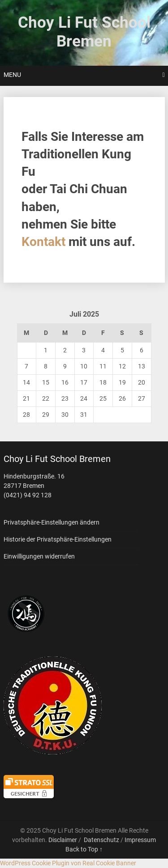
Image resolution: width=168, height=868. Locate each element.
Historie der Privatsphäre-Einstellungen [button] (58, 539)
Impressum (140, 840)
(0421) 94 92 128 (28, 495)
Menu (12, 75)
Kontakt (43, 242)
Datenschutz (101, 840)
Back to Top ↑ (84, 849)
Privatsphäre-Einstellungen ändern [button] (52, 522)
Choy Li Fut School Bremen (84, 32)
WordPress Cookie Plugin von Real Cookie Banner (68, 863)
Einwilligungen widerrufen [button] (39, 556)
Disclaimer (63, 840)
